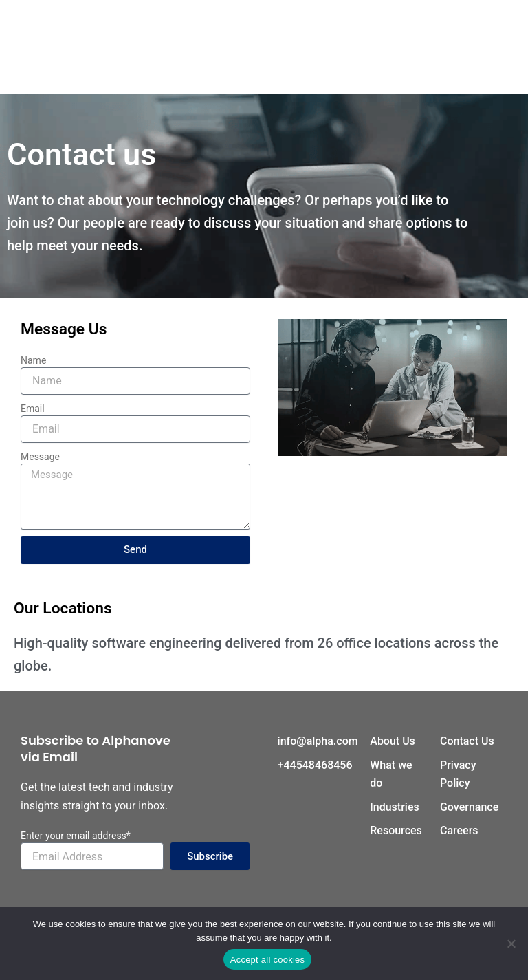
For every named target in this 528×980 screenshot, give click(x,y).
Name (33, 360)
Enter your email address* (76, 836)
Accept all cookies (268, 960)
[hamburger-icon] (264, 46)
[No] (511, 944)
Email (33, 409)
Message (40, 457)
